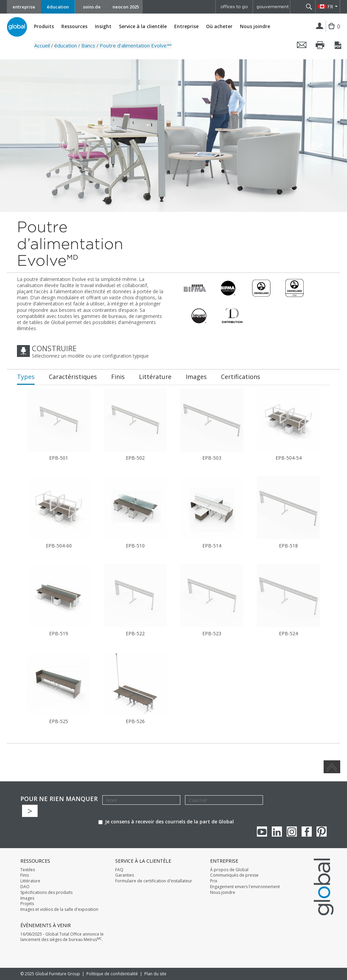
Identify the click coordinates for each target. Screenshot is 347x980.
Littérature (30, 881)
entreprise (24, 7)
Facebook (307, 832)
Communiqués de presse (234, 875)
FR (330, 7)
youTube (262, 832)
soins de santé (92, 9)
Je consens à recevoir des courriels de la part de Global (166, 822)
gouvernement (273, 7)
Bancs (88, 45)
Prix (214, 881)
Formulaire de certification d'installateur (154, 881)
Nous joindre (255, 26)
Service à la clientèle (143, 26)
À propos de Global (229, 870)
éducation (58, 7)
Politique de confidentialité (112, 974)
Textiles (28, 870)
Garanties (125, 875)
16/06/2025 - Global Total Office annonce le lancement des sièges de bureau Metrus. (62, 937)
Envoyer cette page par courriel (302, 45)
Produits (44, 26)
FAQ (119, 870)
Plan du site (155, 974)
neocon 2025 (126, 7)
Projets (27, 904)
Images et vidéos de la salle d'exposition (59, 909)
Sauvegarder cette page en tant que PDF (339, 45)
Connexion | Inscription (320, 26)
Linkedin (277, 832)
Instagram (292, 832)
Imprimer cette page (320, 45)
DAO (25, 887)
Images (27, 898)
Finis (25, 875)
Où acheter (219, 26)
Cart (332, 31)
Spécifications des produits (46, 893)
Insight (103, 26)
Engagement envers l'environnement (245, 887)
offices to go (234, 7)
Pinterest (322, 832)
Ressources (74, 26)
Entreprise (186, 26)
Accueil (42, 45)
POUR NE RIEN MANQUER (59, 799)
